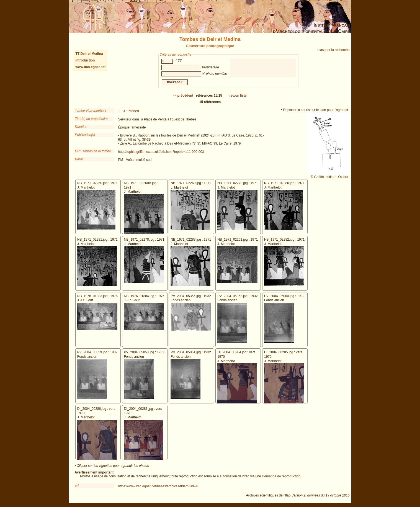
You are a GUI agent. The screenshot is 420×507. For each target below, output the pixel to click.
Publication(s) (85, 136)
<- (183, 96)
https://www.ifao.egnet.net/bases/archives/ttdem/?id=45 (159, 487)
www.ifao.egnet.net (90, 67)
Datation (81, 128)
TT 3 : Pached (128, 112)
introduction (85, 60)
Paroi (79, 160)
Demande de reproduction (281, 477)
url (77, 487)
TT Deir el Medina (89, 54)
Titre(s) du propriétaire (91, 120)
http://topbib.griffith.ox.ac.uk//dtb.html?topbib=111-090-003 (161, 153)
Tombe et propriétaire (91, 111)
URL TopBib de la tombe (93, 152)
